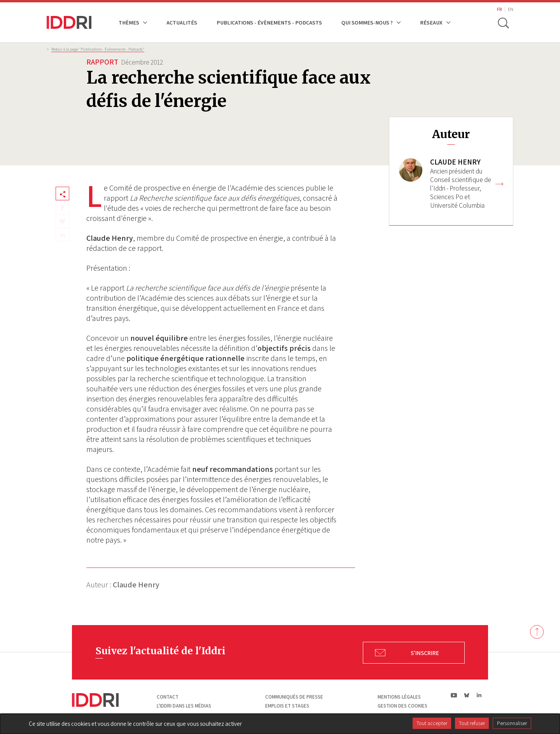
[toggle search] (503, 23)
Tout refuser (472, 723)
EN (511, 9)
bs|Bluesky (467, 695)
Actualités (182, 22)
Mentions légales (399, 697)
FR (500, 9)
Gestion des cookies (402, 706)
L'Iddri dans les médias (184, 706)
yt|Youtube (454, 695)
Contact (168, 697)
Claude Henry (136, 585)
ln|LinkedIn (479, 695)
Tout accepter (432, 723)
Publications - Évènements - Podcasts (269, 22)
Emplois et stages (287, 706)
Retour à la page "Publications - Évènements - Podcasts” (98, 49)
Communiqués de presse (294, 697)
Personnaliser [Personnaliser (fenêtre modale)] (512, 723)
